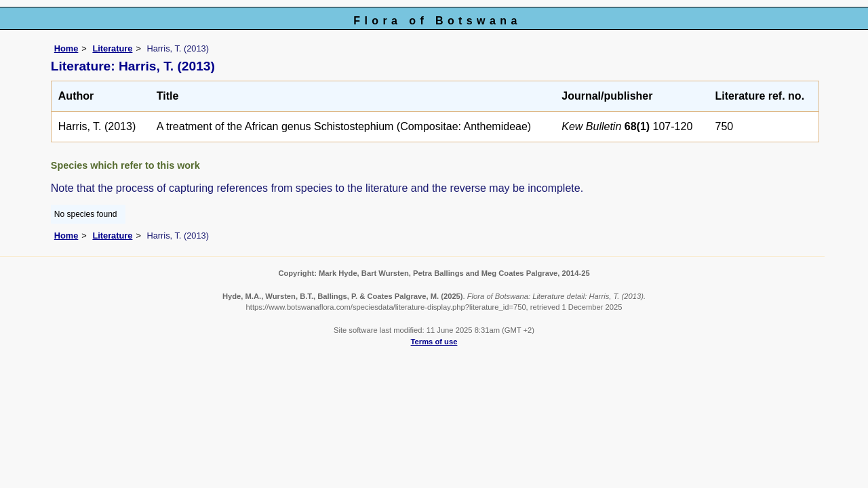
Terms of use (434, 342)
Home (66, 48)
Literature (112, 48)
